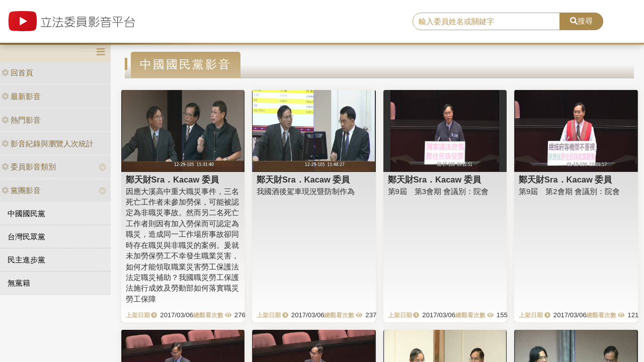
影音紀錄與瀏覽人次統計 (48, 144)
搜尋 (581, 21)
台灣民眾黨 (26, 237)
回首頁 (17, 73)
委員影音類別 (29, 167)
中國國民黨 (26, 213)
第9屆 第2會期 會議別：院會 (569, 191)
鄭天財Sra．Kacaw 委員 (172, 179)
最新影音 (21, 96)
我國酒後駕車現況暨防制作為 (306, 191)
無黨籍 (19, 283)
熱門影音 (21, 120)
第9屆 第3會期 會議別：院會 (438, 191)
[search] (486, 22)
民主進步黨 (26, 260)
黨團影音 (21, 190)
